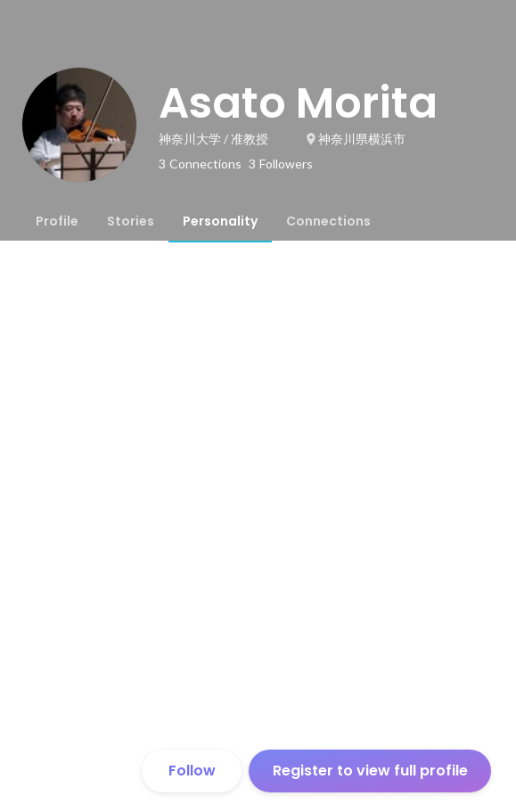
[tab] (57, 221)
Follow (192, 771)
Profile (57, 221)
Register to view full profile (370, 771)
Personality (220, 221)
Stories (131, 221)
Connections (328, 221)
